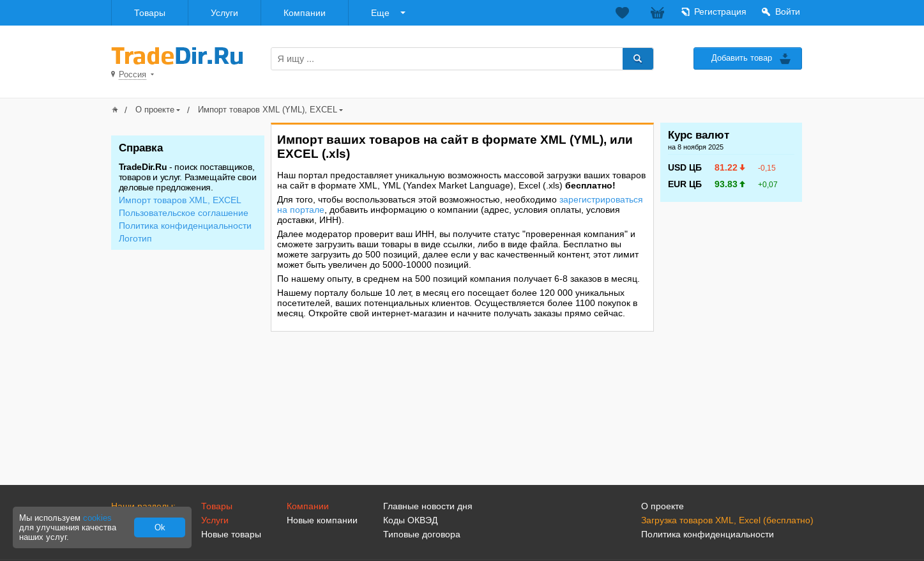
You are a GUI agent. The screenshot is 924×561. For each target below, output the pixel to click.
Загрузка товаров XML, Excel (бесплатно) (727, 520)
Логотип (135, 238)
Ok (160, 527)
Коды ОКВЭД (410, 520)
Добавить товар (742, 58)
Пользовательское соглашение (184, 213)
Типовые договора (422, 534)
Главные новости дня (428, 506)
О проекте (155, 110)
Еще (380, 13)
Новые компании (322, 520)
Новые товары (231, 534)
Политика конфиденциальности (185, 226)
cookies (97, 518)
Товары (150, 13)
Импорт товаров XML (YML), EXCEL (268, 110)
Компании (305, 13)
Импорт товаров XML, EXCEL (180, 200)
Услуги (224, 13)
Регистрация (720, 12)
